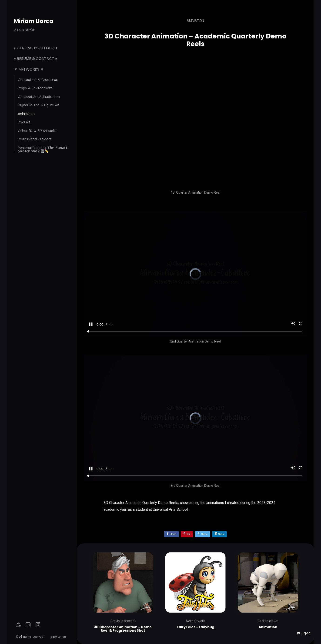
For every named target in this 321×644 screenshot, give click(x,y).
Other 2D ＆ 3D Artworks (37, 131)
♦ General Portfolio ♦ (36, 48)
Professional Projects (35, 139)
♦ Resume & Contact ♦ (35, 59)
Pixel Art (24, 122)
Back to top (59, 637)
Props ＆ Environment (35, 88)
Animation (26, 114)
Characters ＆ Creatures (38, 80)
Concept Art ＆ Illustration (39, 97)
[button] (304, 633)
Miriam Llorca (34, 21)
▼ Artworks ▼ (29, 69)
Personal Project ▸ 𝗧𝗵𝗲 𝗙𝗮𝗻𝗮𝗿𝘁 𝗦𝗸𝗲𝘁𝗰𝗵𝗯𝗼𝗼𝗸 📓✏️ (43, 149)
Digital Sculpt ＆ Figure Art (39, 105)
